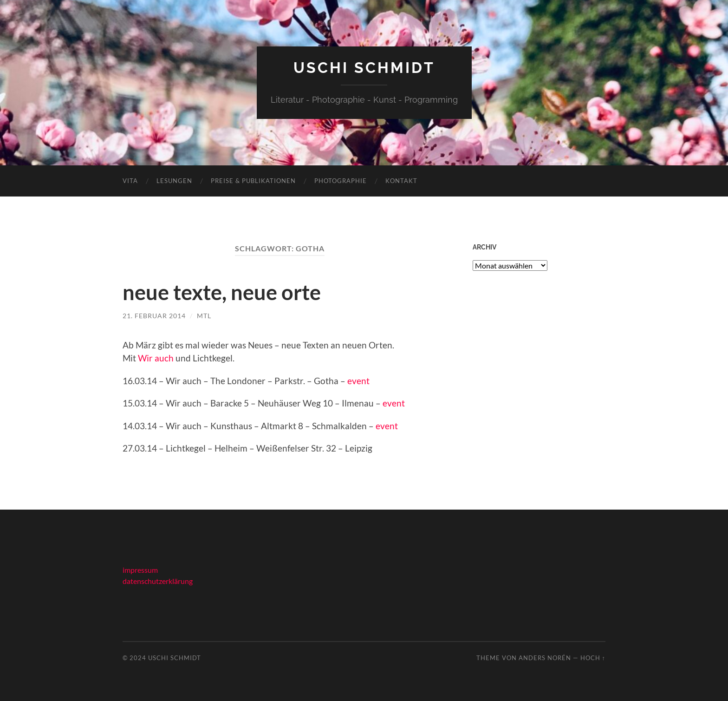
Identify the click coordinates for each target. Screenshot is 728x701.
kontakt (401, 181)
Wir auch (156, 358)
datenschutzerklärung (158, 581)
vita (130, 181)
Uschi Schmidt (364, 68)
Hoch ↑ (593, 658)
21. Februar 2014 (154, 316)
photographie (341, 181)
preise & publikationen (253, 181)
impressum (140, 570)
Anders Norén (545, 658)
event (358, 381)
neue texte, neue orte (222, 292)
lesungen (174, 181)
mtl (204, 316)
